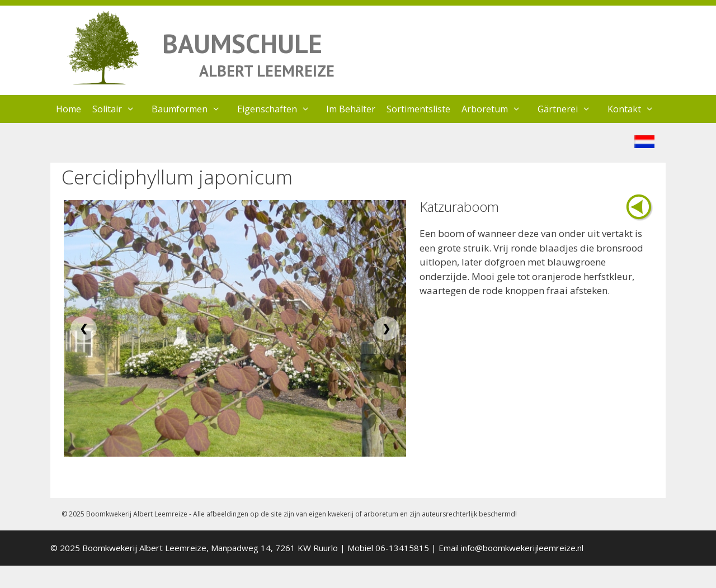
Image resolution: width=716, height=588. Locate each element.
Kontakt (636, 109)
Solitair (119, 109)
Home (69, 109)
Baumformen (192, 109)
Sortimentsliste (418, 109)
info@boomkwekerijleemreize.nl (522, 548)
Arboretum (497, 109)
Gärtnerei (570, 109)
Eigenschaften (279, 109)
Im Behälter (351, 109)
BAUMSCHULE (242, 43)
